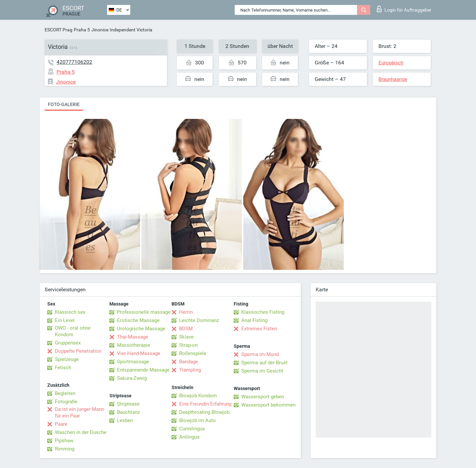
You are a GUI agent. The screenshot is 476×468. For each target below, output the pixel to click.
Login (404, 9)
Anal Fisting (254, 320)
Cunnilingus (192, 429)
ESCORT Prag (59, 30)
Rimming (65, 449)
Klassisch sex (70, 312)
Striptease (128, 404)
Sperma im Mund (260, 354)
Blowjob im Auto (198, 420)
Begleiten (65, 393)
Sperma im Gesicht (262, 371)
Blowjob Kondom (198, 396)
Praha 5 (82, 30)
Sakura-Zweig (132, 378)
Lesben (125, 420)
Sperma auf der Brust (264, 363)
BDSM (186, 329)
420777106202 (74, 62)
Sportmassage (133, 362)
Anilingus (189, 437)
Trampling (190, 370)
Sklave (186, 337)
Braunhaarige (393, 79)
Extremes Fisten (259, 329)
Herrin (186, 312)
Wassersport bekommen (268, 405)
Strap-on (188, 345)
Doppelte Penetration (78, 351)
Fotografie (66, 402)
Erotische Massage (138, 320)
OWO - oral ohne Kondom (73, 331)
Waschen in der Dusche (81, 432)
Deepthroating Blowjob (204, 412)
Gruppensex (68, 343)
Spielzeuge (67, 359)
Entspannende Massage (143, 370)
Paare (61, 424)
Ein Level (65, 320)
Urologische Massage (141, 329)
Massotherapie (134, 345)
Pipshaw (64, 441)
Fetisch (63, 368)
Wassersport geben (263, 397)
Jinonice (100, 30)
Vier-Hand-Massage (139, 353)
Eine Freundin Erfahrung (205, 404)
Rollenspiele (193, 353)
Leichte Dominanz (199, 320)
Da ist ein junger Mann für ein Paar (79, 413)
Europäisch (391, 63)
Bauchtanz (128, 412)
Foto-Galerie (64, 104)
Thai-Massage (133, 337)
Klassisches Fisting (263, 312)
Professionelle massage (144, 312)
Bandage (189, 362)
